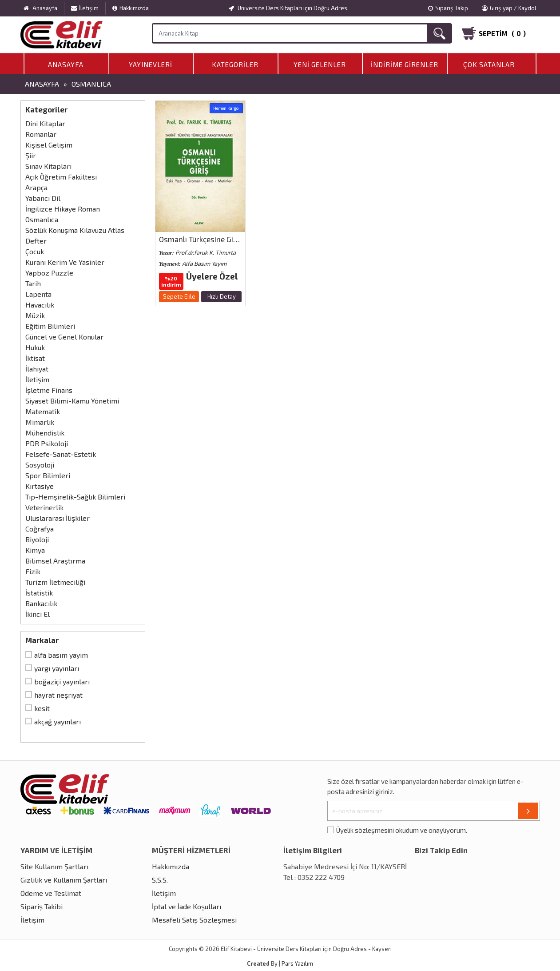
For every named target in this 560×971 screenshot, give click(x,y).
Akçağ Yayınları (58, 721)
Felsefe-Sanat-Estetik (61, 454)
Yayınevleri (151, 64)
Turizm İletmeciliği (55, 582)
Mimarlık (40, 422)
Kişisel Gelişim (49, 145)
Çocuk (35, 251)
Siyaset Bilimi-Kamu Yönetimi (72, 401)
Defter (36, 241)
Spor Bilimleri (48, 475)
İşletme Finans (49, 390)
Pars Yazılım (297, 963)
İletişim (85, 8)
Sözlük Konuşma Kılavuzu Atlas (75, 230)
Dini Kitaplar (45, 123)
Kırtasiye (40, 486)
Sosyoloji (40, 465)
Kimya (35, 550)
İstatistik (39, 593)
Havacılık (40, 305)
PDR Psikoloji (47, 443)
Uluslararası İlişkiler (58, 518)
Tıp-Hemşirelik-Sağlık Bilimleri (75, 497)
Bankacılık (41, 603)
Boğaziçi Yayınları (62, 681)
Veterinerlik (44, 507)
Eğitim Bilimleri (50, 326)
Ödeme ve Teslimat (51, 893)
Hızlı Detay (222, 296)
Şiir (31, 155)
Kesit (42, 708)
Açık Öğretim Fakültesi (61, 177)
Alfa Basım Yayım (61, 655)
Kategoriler (235, 64)
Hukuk (35, 347)
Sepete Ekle (179, 296)
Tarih (33, 283)
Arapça (36, 187)
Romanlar (41, 134)
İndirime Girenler (405, 64)
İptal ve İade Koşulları (187, 906)
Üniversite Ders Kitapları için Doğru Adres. (289, 8)
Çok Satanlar (489, 64)
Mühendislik (45, 433)
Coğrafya (40, 529)
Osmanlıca (91, 84)
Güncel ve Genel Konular (64, 337)
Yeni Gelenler (320, 64)
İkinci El (38, 614)
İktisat (35, 358)
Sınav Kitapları (48, 166)
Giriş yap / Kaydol (509, 8)
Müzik (35, 315)
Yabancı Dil (43, 198)
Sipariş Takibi (42, 906)
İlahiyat (37, 369)
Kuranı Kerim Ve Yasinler (65, 262)
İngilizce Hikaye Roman (63, 209)
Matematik (43, 411)
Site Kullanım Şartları (54, 866)
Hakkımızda (131, 8)
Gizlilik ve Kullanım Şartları (64, 880)
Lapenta (38, 294)
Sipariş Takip (448, 8)
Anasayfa (66, 64)
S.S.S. (160, 880)
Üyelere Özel (212, 276)
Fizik (33, 571)
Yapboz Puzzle (49, 273)
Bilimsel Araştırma (55, 561)
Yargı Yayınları (57, 668)
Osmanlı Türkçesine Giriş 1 (203, 239)
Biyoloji (37, 539)
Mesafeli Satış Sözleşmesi (194, 920)
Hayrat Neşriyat (58, 695)
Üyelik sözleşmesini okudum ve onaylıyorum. (402, 830)
